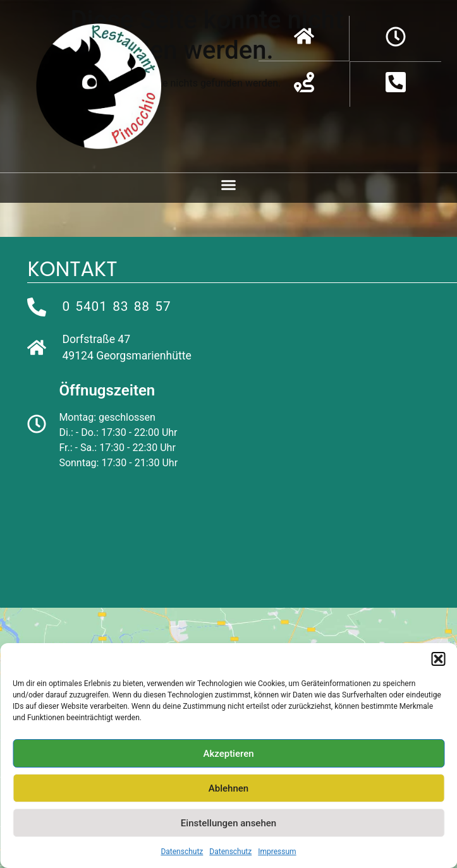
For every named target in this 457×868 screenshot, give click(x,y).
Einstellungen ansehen (228, 823)
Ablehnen (228, 788)
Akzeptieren (228, 754)
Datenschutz (182, 852)
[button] (438, 659)
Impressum (277, 852)
